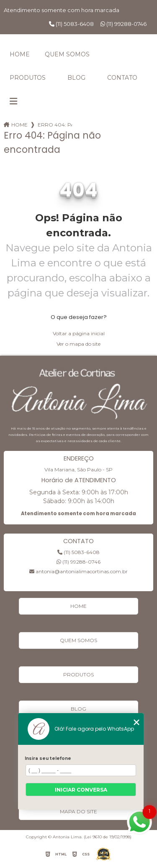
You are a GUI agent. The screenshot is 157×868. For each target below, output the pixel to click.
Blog (76, 78)
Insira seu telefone (48, 758)
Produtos (28, 78)
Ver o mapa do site (78, 344)
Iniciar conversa (81, 790)
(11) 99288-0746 (124, 24)
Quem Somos (67, 54)
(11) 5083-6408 (71, 24)
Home (20, 54)
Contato (122, 78)
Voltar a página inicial (79, 333)
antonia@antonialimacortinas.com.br (78, 571)
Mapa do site (78, 811)
